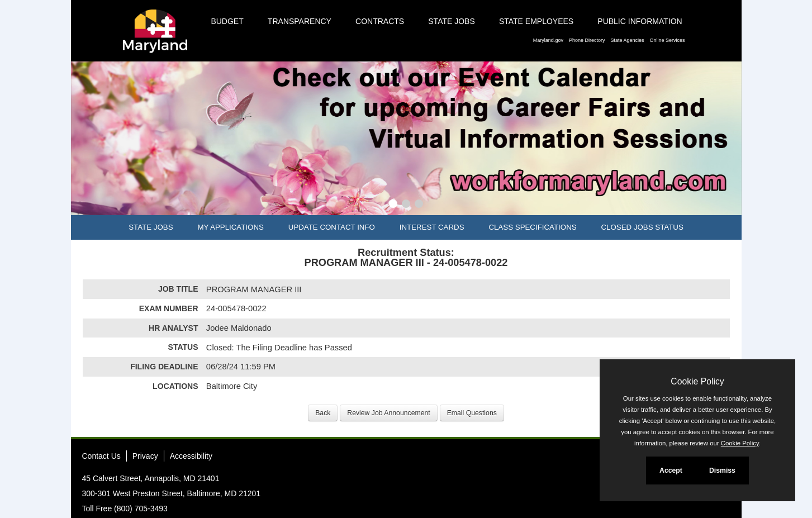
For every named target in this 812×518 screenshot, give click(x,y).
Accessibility (191, 456)
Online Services (667, 40)
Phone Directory (587, 40)
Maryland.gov (548, 40)
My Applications (230, 227)
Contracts (380, 21)
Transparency (300, 21)
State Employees (536, 21)
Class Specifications (532, 227)
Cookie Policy (697, 381)
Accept (671, 471)
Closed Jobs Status (642, 227)
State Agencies (627, 40)
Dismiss (722, 471)
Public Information (640, 21)
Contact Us (101, 456)
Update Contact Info (332, 227)
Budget (227, 21)
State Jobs (452, 21)
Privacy (145, 456)
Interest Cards (432, 227)
